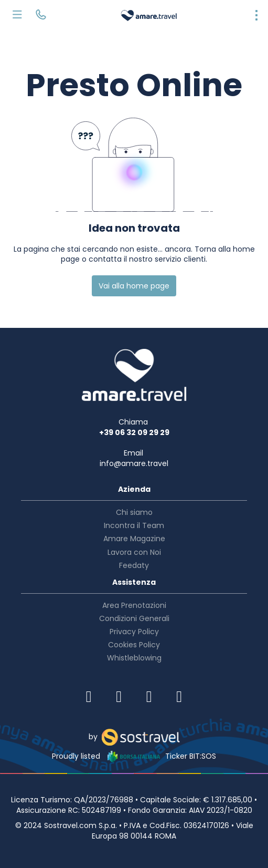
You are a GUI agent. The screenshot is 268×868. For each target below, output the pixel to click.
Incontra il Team (134, 525)
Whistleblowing (134, 658)
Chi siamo (134, 512)
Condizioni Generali (134, 618)
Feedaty (134, 565)
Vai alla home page (134, 286)
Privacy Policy (134, 632)
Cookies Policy (134, 645)
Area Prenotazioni (134, 605)
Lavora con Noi (134, 552)
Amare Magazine (134, 539)
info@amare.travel (134, 463)
